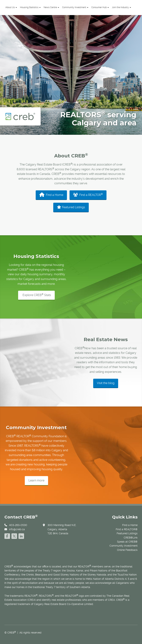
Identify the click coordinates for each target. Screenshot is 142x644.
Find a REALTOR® (127, 529)
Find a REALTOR (88, 195)
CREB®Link (131, 538)
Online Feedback (127, 550)
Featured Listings (71, 207)
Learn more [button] (36, 480)
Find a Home (51, 195)
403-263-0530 (18, 525)
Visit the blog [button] (106, 383)
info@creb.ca (17, 529)
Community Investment (124, 546)
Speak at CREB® (127, 542)
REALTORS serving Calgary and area (98, 119)
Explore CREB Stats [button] (36, 295)
